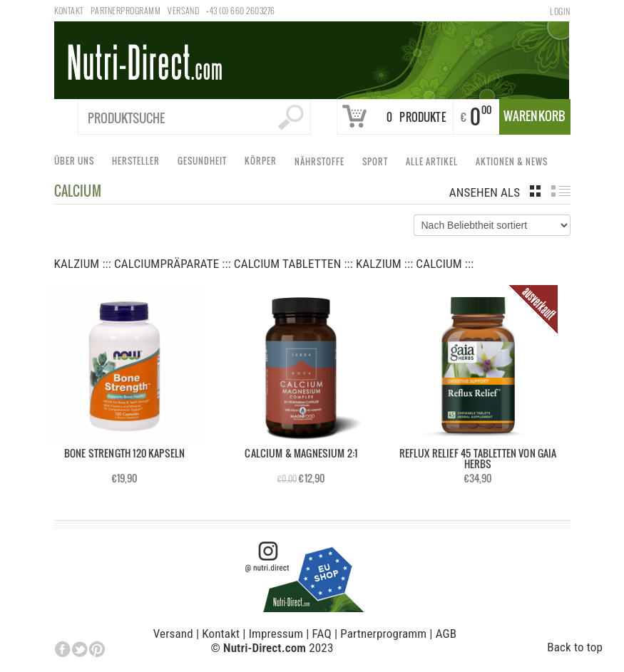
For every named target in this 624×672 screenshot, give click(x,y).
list (561, 191)
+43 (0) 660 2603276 (240, 10)
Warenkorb (535, 116)
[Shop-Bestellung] (492, 225)
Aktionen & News (514, 164)
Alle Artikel (434, 164)
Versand (183, 10)
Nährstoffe (322, 164)
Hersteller (138, 164)
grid (535, 191)
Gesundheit (204, 164)
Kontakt (69, 10)
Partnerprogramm (126, 10)
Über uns (76, 164)
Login (560, 11)
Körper (263, 164)
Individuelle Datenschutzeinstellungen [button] (159, 650)
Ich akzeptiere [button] (505, 627)
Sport (377, 164)
